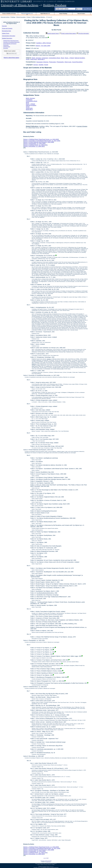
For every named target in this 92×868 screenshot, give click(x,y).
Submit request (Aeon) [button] (52, 33)
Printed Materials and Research (10, 44)
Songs (28, 59)
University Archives (5, 17)
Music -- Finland (69, 58)
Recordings (6, 48)
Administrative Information (9, 36)
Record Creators (81, 14)
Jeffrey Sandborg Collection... (39, 17)
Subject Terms (6, 33)
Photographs (6, 45)
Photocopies (52, 62)
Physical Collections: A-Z (27, 14)
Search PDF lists (87, 9)
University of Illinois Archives (20, 5)
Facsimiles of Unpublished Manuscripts (11, 42)
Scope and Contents (7, 28)
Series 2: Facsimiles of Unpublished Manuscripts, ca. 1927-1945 (42, 141)
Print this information (83, 33)
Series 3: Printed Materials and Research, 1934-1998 (39, 142)
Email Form (48, 862)
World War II (41, 59)
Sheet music (68, 62)
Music (63, 58)
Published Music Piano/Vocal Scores (11, 41)
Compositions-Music (54, 58)
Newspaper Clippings (42, 62)
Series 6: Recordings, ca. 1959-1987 (34, 146)
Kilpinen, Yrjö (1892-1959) (43, 46)
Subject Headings (63, 14)
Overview (4, 26)
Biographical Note (7, 31)
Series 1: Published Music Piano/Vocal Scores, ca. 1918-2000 (41, 139)
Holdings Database (55, 5)
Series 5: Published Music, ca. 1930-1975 (35, 145)
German (36, 65)
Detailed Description (7, 38)
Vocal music (34, 59)
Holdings (13, 17)
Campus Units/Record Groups (9, 14)
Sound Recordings (77, 62)
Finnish (46, 65)
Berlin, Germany (36, 58)
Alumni (29, 17)
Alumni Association (21, 17)
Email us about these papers (11, 58)
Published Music (7, 47)
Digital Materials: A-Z (45, 14)
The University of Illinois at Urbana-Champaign (49, 868)
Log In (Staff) (46, 858)
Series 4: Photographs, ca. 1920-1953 (34, 144)
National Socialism (80, 58)
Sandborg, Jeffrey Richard (44, 43)
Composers (45, 58)
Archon (45, 867)
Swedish (41, 65)
